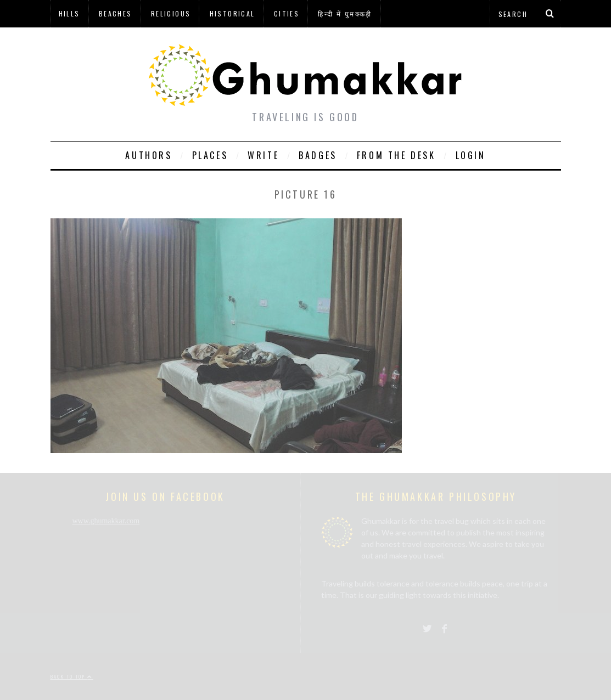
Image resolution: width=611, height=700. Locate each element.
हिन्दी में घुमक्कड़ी (345, 13)
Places (210, 155)
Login (471, 155)
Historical (232, 13)
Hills (69, 13)
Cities (287, 13)
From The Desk (396, 155)
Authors (148, 155)
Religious (171, 13)
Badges (318, 155)
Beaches (116, 13)
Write (263, 155)
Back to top (72, 676)
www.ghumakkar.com (106, 521)
